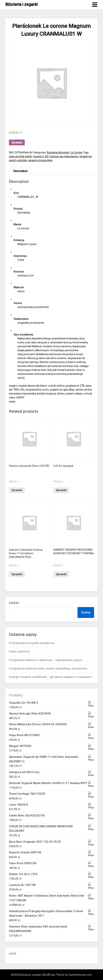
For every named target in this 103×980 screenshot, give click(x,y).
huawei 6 (38, 156)
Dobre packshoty (19, 651)
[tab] (20, 171)
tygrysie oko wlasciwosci (64, 156)
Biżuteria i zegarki (21, 4)
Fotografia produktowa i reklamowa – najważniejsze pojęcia (45, 660)
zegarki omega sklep (40, 160)
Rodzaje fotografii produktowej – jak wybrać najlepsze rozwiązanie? (50, 677)
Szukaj (14, 603)
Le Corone (76, 152)
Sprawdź (17, 143)
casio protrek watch (20, 156)
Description (20, 171)
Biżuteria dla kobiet (58, 152)
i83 (47, 156)
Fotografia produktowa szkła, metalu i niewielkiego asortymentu (48, 669)
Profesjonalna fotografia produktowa (32, 643)
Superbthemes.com (80, 975)
